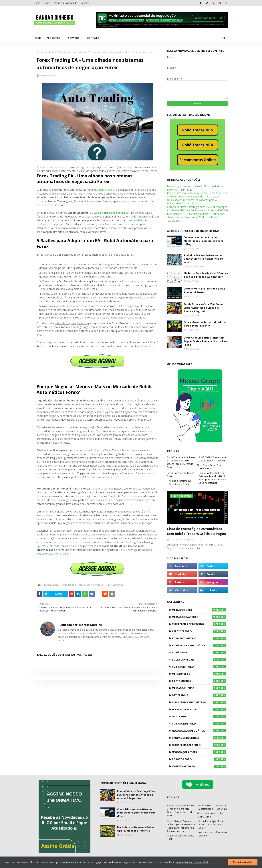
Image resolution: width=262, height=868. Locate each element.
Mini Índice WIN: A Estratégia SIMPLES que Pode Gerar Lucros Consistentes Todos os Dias (196, 215)
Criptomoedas (199, 681)
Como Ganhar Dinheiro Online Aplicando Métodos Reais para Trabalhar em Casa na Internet (213, 478)
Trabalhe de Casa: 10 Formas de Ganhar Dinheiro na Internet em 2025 (203, 259)
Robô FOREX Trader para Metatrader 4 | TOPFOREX (213, 459)
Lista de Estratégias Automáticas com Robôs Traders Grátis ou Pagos (196, 531)
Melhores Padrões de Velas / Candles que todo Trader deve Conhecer (206, 275)
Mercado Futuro (199, 688)
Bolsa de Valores (199, 660)
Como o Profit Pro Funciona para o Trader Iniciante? (205, 290)
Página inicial (43, 52)
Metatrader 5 (199, 674)
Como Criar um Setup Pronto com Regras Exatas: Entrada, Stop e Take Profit (206, 341)
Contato (85, 3)
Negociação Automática (90, 585)
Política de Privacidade (65, 3)
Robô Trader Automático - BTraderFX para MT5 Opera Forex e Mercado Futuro (181, 462)
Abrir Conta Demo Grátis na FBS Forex (210, 467)
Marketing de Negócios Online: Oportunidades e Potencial (136, 829)
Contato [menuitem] (93, 38)
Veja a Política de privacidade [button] (192, 862)
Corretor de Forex (199, 724)
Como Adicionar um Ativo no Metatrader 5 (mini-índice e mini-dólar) (204, 241)
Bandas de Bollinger (199, 738)
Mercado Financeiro (199, 617)
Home (37, 3)
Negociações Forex (199, 752)
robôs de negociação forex (71, 323)
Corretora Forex (199, 667)
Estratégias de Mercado (199, 624)
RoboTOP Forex (199, 759)
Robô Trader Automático (199, 645)
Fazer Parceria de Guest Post (180, 475)
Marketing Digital (199, 766)
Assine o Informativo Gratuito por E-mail (180, 482)
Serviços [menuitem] (74, 38)
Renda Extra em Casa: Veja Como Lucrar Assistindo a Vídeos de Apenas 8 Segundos (197, 195)
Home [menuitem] (37, 38)
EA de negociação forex (109, 213)
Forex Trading (69, 585)
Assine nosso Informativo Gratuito (213, 834)
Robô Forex (199, 653)
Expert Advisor (52, 585)
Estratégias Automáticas (199, 702)
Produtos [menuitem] (53, 38)
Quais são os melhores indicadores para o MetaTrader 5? (205, 324)
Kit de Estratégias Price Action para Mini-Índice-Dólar (211, 824)
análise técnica (107, 190)
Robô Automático (61, 52)
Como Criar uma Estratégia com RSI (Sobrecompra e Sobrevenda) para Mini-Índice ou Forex (197, 209)
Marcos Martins (47, 75)
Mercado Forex (199, 610)
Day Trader (199, 716)
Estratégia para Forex (199, 745)
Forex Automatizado (199, 709)
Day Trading (199, 695)
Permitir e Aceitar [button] (243, 862)
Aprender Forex (199, 631)
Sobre (47, 3)
